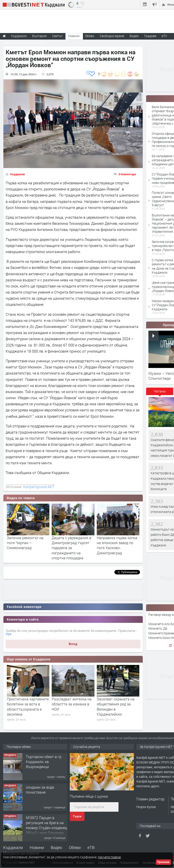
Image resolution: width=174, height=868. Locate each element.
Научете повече (109, 857)
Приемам (163, 862)
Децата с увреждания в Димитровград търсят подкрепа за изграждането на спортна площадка (71, 548)
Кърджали (17, 174)
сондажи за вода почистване (40, 790)
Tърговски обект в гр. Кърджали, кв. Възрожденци (44, 762)
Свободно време (112, 36)
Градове (150, 36)
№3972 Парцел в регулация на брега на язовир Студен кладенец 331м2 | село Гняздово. (46, 825)
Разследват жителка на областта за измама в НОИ (72, 704)
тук (8, 634)
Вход (73, 644)
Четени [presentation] (160, 391)
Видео (56, 847)
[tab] (160, 393)
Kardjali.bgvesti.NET (38, 487)
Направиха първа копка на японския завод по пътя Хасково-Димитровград (117, 545)
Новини (74, 36)
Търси (77, 816)
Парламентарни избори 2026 (24, 43)
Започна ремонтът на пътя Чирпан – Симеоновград (25, 543)
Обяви (75, 847)
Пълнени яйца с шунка (89, 796)
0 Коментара (127, 174)
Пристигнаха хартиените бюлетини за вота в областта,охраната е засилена (28, 707)
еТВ (91, 847)
